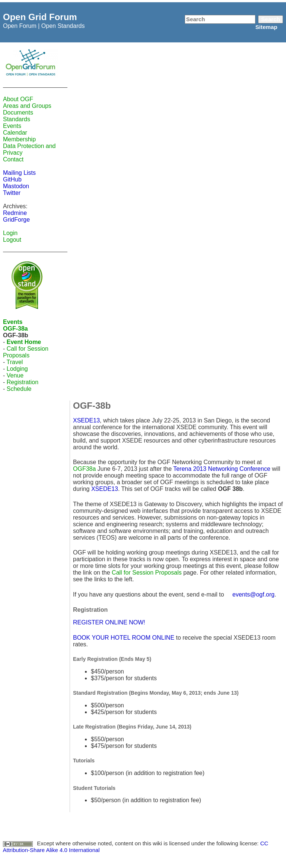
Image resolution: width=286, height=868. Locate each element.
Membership (19, 139)
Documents (18, 112)
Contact (13, 159)
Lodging (17, 369)
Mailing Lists (19, 173)
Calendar (15, 133)
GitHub (12, 179)
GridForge (16, 220)
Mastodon (16, 186)
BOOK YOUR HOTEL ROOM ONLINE (124, 638)
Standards (17, 119)
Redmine (15, 213)
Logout (12, 240)
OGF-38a (15, 329)
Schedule (19, 389)
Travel (15, 362)
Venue (15, 375)
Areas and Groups (27, 106)
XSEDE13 (86, 420)
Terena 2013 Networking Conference (222, 469)
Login (10, 233)
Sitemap (266, 27)
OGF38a (84, 469)
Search (271, 19)
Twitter (12, 193)
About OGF (18, 99)
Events (12, 126)
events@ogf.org (253, 594)
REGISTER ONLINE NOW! (109, 622)
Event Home (24, 342)
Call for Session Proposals (26, 352)
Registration (23, 382)
